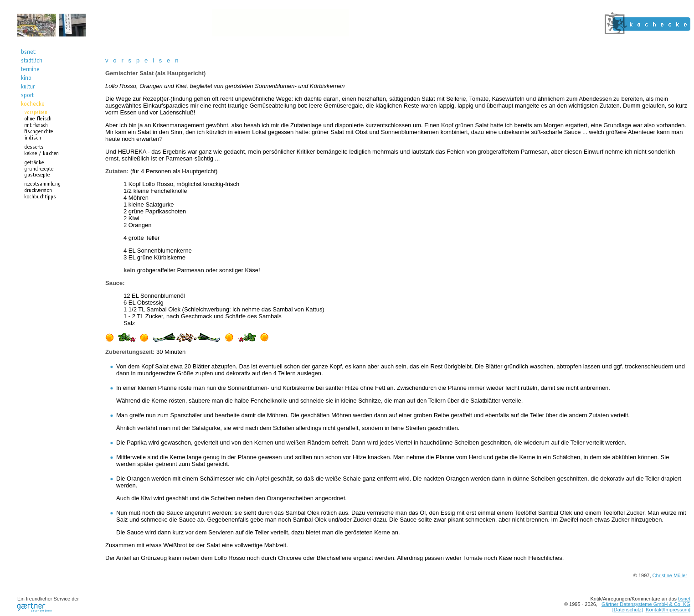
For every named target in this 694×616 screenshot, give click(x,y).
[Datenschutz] (628, 610)
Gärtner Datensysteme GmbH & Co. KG (646, 604)
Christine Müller (670, 575)
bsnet (684, 599)
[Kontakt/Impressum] (667, 610)
